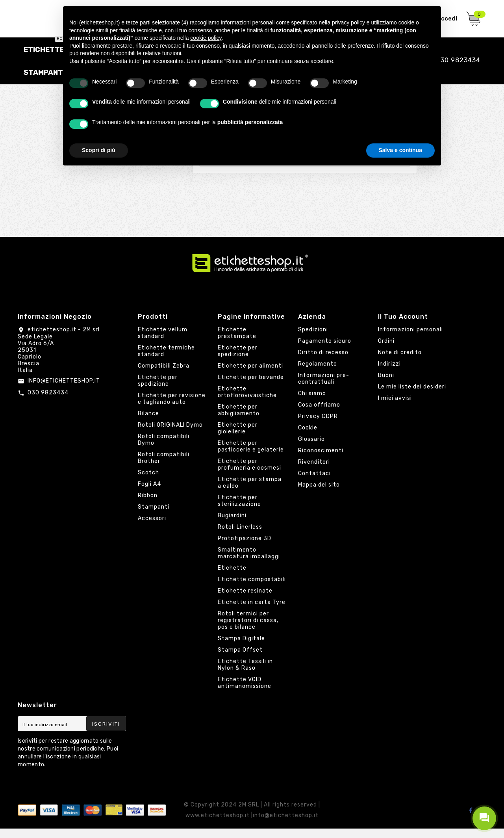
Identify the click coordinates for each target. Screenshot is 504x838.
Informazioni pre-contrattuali (324, 388)
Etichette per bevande (251, 387)
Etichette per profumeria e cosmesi (249, 474)
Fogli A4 (149, 493)
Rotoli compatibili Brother (164, 467)
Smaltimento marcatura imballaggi (249, 563)
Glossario (311, 449)
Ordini (386, 350)
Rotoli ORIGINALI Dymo (170, 434)
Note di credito (400, 362)
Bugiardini (232, 525)
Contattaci (314, 483)
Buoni (386, 385)
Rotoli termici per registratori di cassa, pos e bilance (248, 630)
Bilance (148, 423)
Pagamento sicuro (325, 350)
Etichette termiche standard (166, 360)
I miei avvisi (395, 408)
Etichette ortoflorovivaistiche (247, 401)
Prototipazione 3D (245, 548)
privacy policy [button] (348, 22)
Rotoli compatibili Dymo (164, 449)
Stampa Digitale (241, 648)
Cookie (308, 437)
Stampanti (154, 516)
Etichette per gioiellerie (238, 438)
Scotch (148, 482)
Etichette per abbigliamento (239, 420)
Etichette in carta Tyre (252, 612)
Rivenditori (314, 471)
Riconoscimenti (321, 460)
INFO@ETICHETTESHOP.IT (64, 390)
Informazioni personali (410, 339)
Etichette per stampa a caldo (250, 492)
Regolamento (318, 373)
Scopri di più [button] (99, 150)
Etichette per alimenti (250, 375)
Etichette (232, 577)
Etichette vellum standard (163, 342)
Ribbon (148, 505)
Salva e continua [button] (400, 150)
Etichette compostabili (252, 589)
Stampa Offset (240, 659)
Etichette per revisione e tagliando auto (172, 408)
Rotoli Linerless (240, 536)
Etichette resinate (245, 600)
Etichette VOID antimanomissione (245, 692)
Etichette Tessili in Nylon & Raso (245, 674)
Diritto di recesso (323, 362)
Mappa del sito (319, 494)
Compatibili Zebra (164, 375)
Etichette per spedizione (158, 390)
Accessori (152, 528)
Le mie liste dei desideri (412, 396)
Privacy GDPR (318, 426)
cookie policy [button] (206, 38)
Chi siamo (312, 403)
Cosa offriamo (319, 414)
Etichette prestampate (237, 342)
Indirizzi (389, 373)
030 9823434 (48, 402)
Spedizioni (313, 339)
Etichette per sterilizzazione (239, 510)
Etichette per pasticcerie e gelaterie (251, 456)
